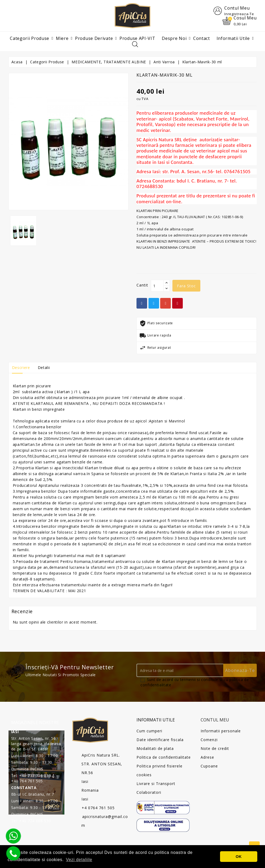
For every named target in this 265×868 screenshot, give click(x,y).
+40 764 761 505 (27, 781)
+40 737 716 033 (35, 776)
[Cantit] (157, 286)
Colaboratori (149, 792)
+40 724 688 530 (35, 821)
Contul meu (215, 720)
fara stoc (186, 286)
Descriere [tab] (21, 368)
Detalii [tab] (44, 368)
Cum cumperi (149, 731)
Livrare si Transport (156, 784)
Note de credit (215, 748)
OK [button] (239, 857)
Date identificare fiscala (160, 740)
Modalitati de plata (155, 748)
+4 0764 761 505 (98, 808)
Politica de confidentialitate (164, 757)
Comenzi (209, 740)
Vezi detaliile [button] (79, 860)
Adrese (207, 757)
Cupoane (209, 766)
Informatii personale (221, 731)
